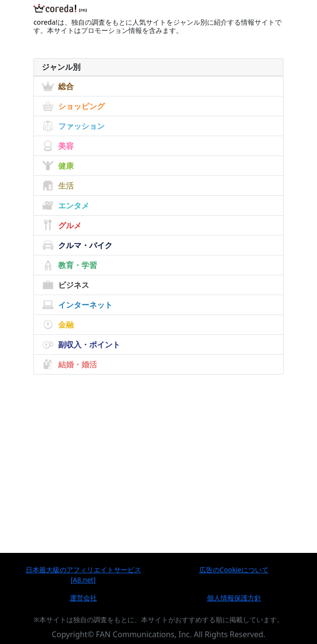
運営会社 (83, 598)
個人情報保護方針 (234, 598)
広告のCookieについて (234, 570)
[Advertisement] (158, 446)
